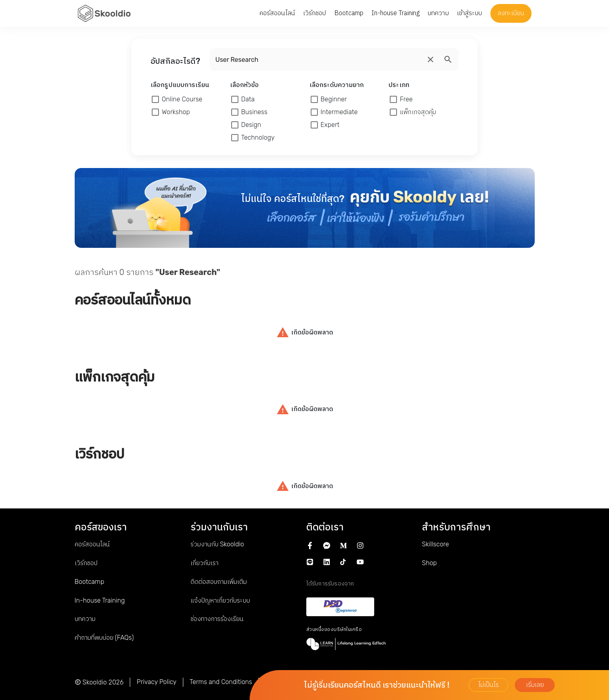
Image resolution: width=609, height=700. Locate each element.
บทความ (85, 619)
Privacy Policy (157, 682)
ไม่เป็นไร (489, 685)
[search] (430, 59)
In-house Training (100, 600)
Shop (429, 563)
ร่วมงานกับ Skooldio (217, 544)
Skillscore (436, 544)
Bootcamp (89, 582)
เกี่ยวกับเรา (204, 563)
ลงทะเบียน (511, 13)
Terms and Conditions (221, 682)
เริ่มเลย (535, 685)
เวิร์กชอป (86, 563)
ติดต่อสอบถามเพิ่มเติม (219, 582)
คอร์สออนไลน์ (92, 544)
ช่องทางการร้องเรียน (217, 619)
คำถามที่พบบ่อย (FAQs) (104, 638)
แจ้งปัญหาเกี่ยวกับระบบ (220, 600)
